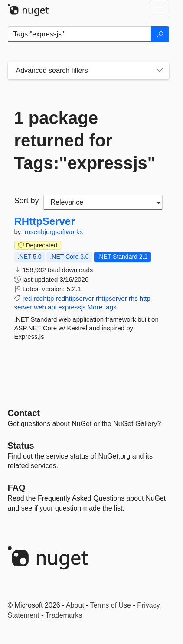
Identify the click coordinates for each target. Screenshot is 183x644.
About (75, 605)
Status (21, 446)
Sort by (27, 201)
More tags (102, 307)
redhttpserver (75, 298)
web (40, 307)
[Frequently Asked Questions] (17, 488)
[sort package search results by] (103, 202)
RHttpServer (45, 221)
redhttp (44, 298)
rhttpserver (111, 298)
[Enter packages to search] (80, 34)
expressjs (72, 307)
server (23, 307)
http (145, 298)
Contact (24, 413)
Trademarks (64, 615)
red (27, 298)
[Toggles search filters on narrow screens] (160, 71)
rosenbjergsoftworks (54, 232)
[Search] (160, 34)
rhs (133, 298)
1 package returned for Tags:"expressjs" (85, 140)
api (52, 307)
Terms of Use (111, 605)
